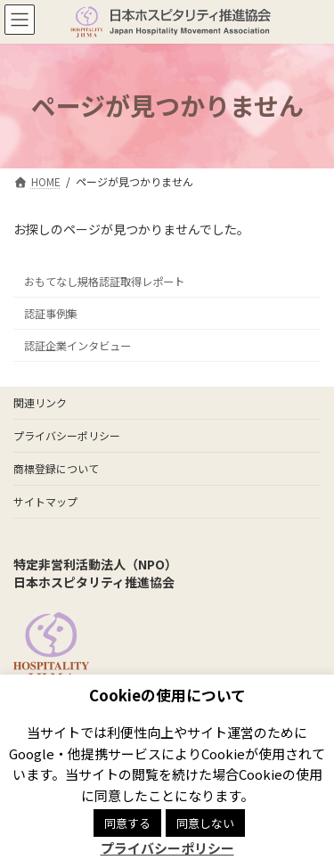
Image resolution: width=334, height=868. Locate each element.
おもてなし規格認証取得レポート (104, 281)
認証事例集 (51, 313)
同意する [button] (127, 823)
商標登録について (56, 468)
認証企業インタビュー (77, 346)
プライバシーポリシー (67, 435)
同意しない (205, 823)
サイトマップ (45, 501)
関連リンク (40, 402)
